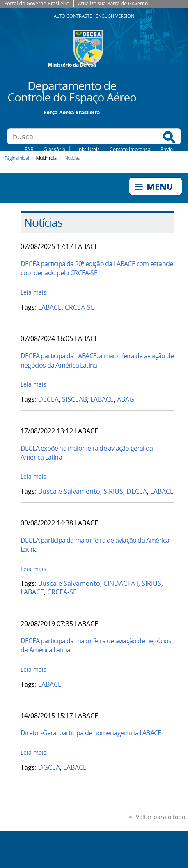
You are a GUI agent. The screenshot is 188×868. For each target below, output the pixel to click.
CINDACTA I (121, 584)
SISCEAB (75, 399)
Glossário (54, 149)
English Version (115, 16)
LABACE (50, 307)
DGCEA (49, 768)
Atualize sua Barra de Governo (113, 3)
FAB (29, 149)
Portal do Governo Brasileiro (37, 3)
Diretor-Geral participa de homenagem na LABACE (91, 733)
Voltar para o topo (160, 817)
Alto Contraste (73, 16)
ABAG (126, 399)
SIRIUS (113, 492)
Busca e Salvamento (69, 492)
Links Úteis (87, 149)
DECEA (48, 399)
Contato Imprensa (130, 149)
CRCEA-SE (80, 307)
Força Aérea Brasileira (72, 112)
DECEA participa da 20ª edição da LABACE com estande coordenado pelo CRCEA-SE (97, 268)
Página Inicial (17, 158)
